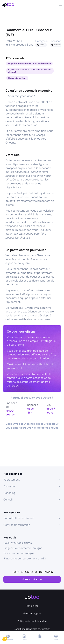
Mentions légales (32, 613)
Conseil (8, 500)
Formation (10, 486)
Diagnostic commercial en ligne (23, 548)
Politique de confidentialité (32, 621)
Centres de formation (17, 525)
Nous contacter (32, 579)
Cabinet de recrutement (19, 518)
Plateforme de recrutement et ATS (25, 558)
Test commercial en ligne (19, 553)
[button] (7, 638)
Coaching (9, 493)
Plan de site (32, 606)
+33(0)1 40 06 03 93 (24, 572)
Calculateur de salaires (18, 543)
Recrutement (12, 480)
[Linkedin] (46, 572)
